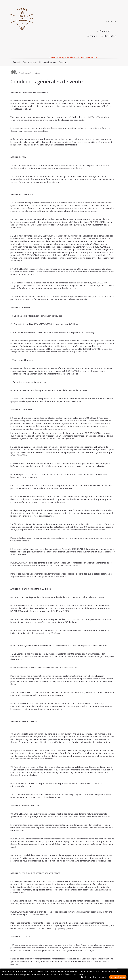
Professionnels (48, 62)
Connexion (104, 31)
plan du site (110, 37)
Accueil (17, 62)
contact (93, 37)
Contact (63, 62)
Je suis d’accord (118, 977)
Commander (30, 62)
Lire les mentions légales (93, 977)
